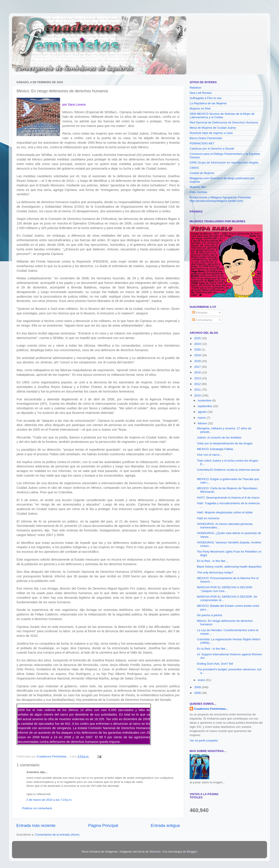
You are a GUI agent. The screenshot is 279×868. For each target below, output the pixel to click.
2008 (198, 693)
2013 (198, 378)
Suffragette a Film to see (206, 98)
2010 (198, 395)
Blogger (192, 852)
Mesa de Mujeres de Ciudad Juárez (213, 128)
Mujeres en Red (200, 109)
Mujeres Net (198, 187)
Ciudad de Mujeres (202, 173)
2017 (198, 367)
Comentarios (202, 320)
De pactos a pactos (210, 615)
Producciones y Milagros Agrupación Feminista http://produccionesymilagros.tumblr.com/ (220, 199)
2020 (198, 350)
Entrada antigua (165, 825)
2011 (198, 390)
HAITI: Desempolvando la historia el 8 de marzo (228, 498)
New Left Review (201, 93)
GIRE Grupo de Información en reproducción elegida (224, 163)
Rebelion (195, 88)
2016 (198, 372)
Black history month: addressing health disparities (229, 567)
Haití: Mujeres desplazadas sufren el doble (225, 512)
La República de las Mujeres (208, 103)
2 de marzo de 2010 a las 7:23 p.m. (49, 800)
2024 (198, 344)
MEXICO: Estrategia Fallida (215, 449)
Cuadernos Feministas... (211, 709)
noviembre (205, 400)
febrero (203, 423)
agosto (202, 412)
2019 (198, 355)
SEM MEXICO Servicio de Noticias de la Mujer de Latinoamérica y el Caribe (222, 115)
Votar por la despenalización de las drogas (225, 443)
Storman (155, 852)
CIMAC (194, 168)
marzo (202, 418)
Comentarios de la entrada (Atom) (57, 835)
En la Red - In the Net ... (213, 561)
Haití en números (208, 518)
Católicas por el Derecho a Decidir (212, 149)
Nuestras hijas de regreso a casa (211, 133)
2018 (198, 361)
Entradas (200, 313)
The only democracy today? (215, 572)
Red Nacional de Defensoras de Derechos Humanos (224, 122)
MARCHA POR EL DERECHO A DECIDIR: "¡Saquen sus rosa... (225, 589)
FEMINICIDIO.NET (202, 143)
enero (202, 680)
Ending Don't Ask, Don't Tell (215, 664)
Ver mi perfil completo (204, 741)
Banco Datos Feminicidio (206, 138)
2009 (198, 687)
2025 (198, 338)
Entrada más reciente (36, 825)
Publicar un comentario (37, 808)
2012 (198, 384)
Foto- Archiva (198, 192)
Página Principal (103, 825)
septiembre (205, 406)
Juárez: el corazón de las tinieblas (219, 437)
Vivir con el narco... (210, 455)
